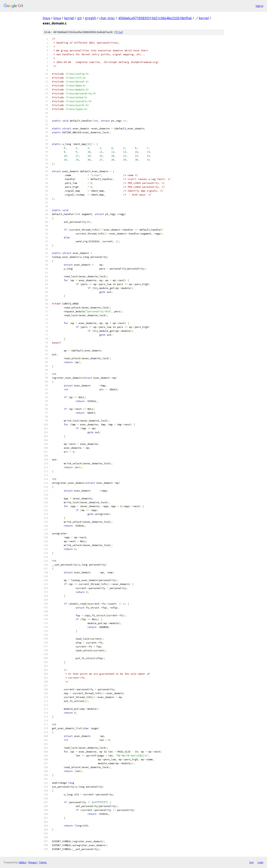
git (80, 18)
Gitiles (22, 862)
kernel (69, 18)
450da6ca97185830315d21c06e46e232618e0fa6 (155, 18)
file (119, 32)
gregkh (91, 18)
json (260, 862)
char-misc (107, 18)
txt (251, 862)
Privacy (32, 862)
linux (46, 18)
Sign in (259, 6)
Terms (43, 862)
